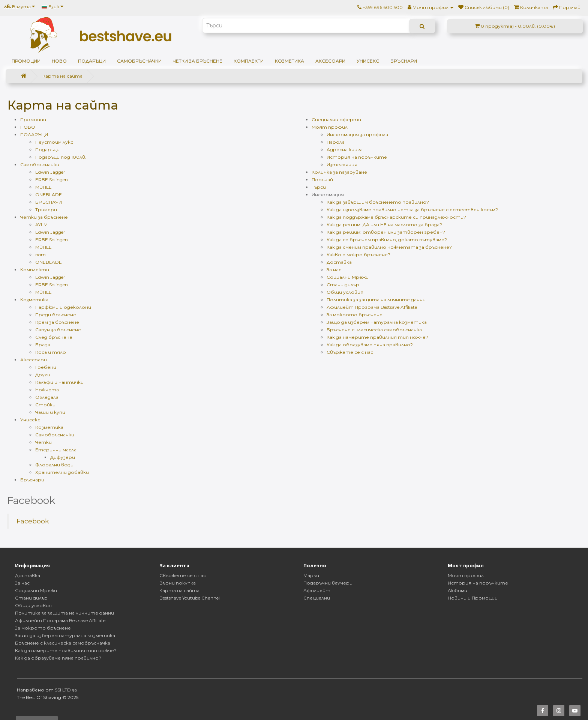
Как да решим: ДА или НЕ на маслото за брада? (384, 225)
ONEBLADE (49, 195)
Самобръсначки (139, 61)
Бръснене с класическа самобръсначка (374, 330)
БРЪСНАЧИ (49, 202)
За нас (334, 270)
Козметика (289, 61)
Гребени (46, 367)
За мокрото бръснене (355, 315)
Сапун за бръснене (58, 330)
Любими (457, 590)
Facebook (33, 521)
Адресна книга (345, 150)
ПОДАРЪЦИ (92, 61)
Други (43, 375)
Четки (43, 442)
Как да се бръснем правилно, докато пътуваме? (387, 240)
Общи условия (345, 292)
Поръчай (322, 180)
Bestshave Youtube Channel (190, 598)
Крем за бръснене (57, 322)
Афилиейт (317, 590)
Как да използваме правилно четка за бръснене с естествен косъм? (412, 210)
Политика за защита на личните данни (376, 300)
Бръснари (404, 61)
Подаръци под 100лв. (61, 157)
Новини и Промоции (473, 598)
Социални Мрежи (348, 277)
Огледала (47, 397)
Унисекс (368, 61)
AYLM (41, 225)
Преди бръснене (56, 315)
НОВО (59, 61)
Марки (311, 575)
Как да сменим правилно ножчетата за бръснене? (389, 247)
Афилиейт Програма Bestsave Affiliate (372, 307)
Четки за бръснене (198, 61)
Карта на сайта (62, 76)
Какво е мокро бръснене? (358, 255)
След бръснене (54, 337)
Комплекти (249, 61)
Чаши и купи (50, 412)
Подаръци (47, 150)
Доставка (339, 262)
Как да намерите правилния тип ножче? (377, 337)
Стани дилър (343, 285)
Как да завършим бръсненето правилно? (378, 202)
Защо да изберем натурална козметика (377, 322)
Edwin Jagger (50, 172)
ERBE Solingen (52, 180)
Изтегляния (342, 165)
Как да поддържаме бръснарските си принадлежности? (396, 217)
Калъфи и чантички (59, 382)
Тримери (46, 210)
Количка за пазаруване (339, 172)
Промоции (26, 61)
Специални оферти (336, 119)
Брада (43, 345)
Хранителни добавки (62, 472)
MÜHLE (43, 187)
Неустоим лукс (54, 142)
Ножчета (47, 390)
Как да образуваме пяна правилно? (370, 345)
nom (40, 255)
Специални (317, 598)
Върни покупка (178, 583)
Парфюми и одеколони (63, 307)
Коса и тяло (51, 352)
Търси (319, 187)
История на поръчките (357, 157)
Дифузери (63, 457)
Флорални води (54, 465)
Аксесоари (330, 61)
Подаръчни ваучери (328, 583)
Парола (336, 142)
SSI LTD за (66, 690)
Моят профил (330, 127)
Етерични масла (56, 450)
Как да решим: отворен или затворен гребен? (386, 232)
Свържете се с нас (350, 352)
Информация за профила (357, 135)
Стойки (45, 405)
